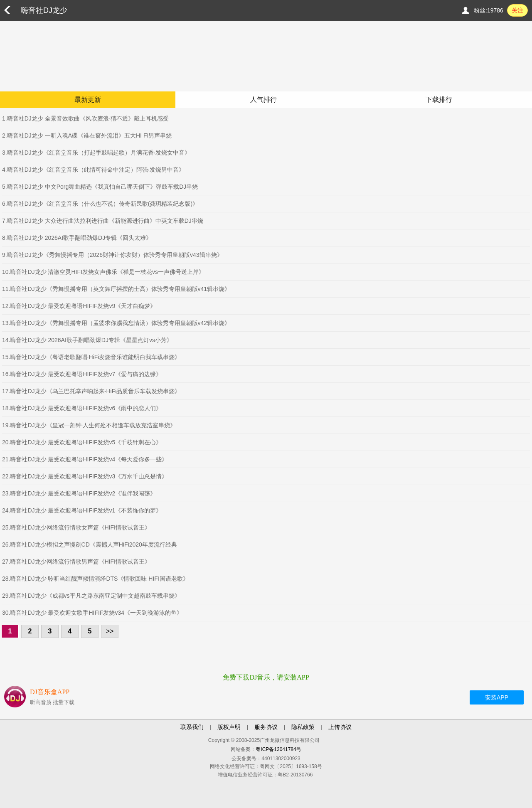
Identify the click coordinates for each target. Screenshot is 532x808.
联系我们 (192, 727)
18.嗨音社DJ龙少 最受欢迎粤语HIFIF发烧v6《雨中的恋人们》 (82, 408)
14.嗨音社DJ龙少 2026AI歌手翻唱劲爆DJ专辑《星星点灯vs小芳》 (87, 340)
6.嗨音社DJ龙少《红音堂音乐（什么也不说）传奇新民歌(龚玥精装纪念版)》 (100, 204)
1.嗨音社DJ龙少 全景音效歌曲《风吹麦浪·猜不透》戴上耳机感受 (85, 118)
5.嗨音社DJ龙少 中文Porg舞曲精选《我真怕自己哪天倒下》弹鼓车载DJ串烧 (100, 187)
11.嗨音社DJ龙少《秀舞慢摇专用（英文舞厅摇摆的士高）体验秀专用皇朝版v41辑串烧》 (116, 289)
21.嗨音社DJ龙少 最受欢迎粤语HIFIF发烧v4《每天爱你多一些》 (85, 459)
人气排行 (264, 100)
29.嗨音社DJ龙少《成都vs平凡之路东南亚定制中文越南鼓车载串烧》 (91, 596)
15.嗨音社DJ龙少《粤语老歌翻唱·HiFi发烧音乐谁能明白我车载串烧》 (91, 357)
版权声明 (229, 727)
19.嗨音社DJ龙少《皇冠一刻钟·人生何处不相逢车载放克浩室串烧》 (89, 425)
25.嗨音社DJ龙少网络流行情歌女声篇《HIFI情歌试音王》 (76, 527)
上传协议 (340, 727)
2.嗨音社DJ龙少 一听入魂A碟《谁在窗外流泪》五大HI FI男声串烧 (87, 135)
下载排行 (439, 100)
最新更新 (88, 100)
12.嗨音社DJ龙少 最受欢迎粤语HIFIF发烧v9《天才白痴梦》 (79, 306)
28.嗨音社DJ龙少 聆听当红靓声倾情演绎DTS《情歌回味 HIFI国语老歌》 (95, 579)
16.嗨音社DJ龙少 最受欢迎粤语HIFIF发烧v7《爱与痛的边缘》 (82, 374)
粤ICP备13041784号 (278, 749)
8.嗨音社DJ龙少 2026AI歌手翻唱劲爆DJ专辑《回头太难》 (77, 238)
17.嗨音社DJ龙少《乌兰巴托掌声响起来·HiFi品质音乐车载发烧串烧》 (91, 391)
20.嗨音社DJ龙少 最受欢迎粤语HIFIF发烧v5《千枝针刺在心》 (82, 442)
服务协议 (266, 727)
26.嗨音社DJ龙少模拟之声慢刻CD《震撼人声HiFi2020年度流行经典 (90, 544)
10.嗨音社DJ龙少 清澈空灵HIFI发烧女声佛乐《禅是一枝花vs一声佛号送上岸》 (103, 272)
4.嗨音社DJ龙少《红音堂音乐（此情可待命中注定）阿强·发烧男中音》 (93, 170)
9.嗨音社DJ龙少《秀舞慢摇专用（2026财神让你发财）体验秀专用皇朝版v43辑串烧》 (112, 255)
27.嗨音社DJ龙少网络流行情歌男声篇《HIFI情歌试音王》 (76, 562)
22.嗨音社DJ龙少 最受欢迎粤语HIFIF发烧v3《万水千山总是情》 (85, 476)
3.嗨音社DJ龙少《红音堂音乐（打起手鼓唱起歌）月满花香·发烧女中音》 (96, 153)
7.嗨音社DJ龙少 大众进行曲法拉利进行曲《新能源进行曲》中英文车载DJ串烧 (103, 221)
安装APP (497, 697)
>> (110, 631)
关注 (517, 10)
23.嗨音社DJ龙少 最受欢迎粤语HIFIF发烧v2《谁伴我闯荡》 (79, 493)
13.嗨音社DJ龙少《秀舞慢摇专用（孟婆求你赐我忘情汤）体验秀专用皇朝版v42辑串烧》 (116, 323)
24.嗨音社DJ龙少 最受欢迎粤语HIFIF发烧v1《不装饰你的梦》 (82, 510)
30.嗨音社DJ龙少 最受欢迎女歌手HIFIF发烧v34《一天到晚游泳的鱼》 (92, 613)
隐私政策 (303, 727)
